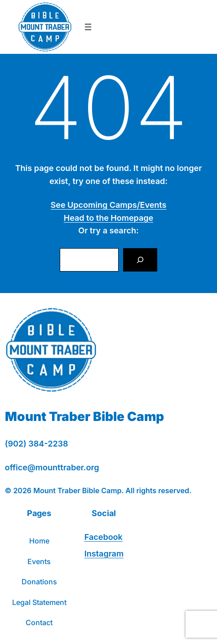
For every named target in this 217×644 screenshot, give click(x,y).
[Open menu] (88, 27)
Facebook (104, 537)
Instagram (104, 554)
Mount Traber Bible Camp (84, 416)
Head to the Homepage (108, 218)
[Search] (140, 260)
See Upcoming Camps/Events (109, 205)
